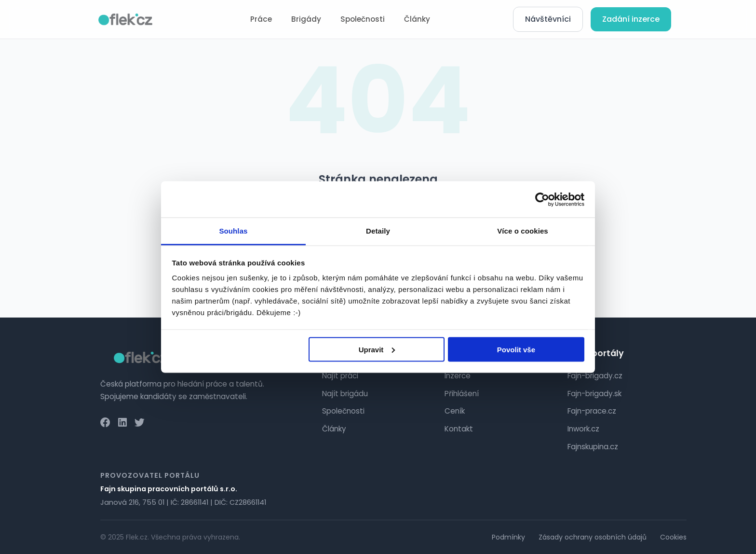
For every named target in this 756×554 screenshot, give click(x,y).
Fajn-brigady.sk (594, 394)
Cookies (673, 537)
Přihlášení (462, 394)
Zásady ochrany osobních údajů (593, 537)
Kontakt (459, 429)
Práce (261, 19)
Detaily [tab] (378, 231)
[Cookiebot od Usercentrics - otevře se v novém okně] (542, 199)
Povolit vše (516, 349)
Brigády (306, 19)
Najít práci (340, 376)
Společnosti (363, 19)
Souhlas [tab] (233, 231)
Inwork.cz (583, 429)
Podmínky (508, 537)
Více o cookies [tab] (523, 231)
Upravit (377, 349)
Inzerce (458, 376)
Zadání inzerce (631, 19)
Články (417, 19)
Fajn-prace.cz (592, 411)
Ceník (455, 411)
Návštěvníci (548, 19)
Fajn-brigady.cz (595, 376)
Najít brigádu (345, 394)
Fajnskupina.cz (593, 447)
